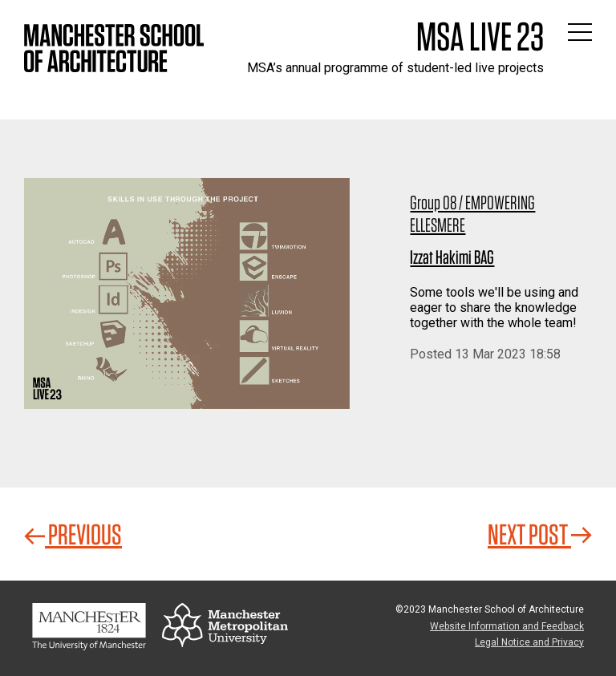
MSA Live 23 (480, 36)
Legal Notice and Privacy (529, 642)
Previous (73, 534)
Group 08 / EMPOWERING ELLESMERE (472, 214)
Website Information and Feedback (507, 626)
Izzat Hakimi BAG (452, 257)
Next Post (540, 534)
